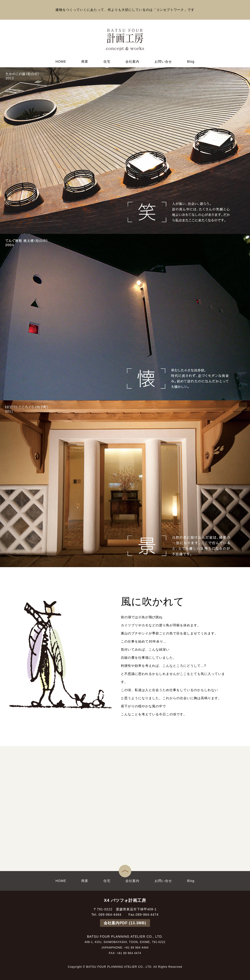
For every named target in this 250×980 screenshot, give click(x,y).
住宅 (107, 62)
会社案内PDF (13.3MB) (125, 923)
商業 (85, 62)
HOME (61, 62)
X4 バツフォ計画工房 (125, 900)
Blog (191, 62)
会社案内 (132, 62)
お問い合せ (163, 62)
